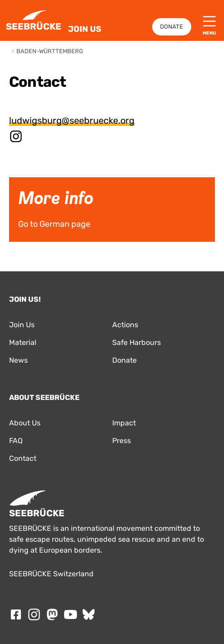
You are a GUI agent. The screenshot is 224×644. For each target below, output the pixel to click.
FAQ (16, 441)
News (18, 360)
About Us (25, 423)
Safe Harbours (137, 342)
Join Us (85, 29)
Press (122, 441)
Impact (124, 423)
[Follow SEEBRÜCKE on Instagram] (34, 614)
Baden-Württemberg (50, 51)
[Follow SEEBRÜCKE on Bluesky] (89, 614)
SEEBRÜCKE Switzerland (51, 574)
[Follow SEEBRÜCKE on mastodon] (52, 614)
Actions (125, 325)
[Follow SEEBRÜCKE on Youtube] (70, 614)
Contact (23, 458)
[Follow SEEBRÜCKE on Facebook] (16, 614)
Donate (172, 27)
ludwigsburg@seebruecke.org (72, 120)
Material (23, 342)
